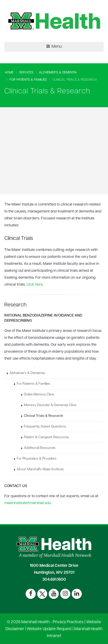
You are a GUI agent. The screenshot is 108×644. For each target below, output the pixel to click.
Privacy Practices (68, 622)
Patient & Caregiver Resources (47, 437)
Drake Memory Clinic (39, 395)
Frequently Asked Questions (45, 427)
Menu (54, 47)
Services (26, 73)
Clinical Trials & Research (43, 416)
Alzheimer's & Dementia (58, 73)
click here (35, 285)
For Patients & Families (28, 80)
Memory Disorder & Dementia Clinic (50, 405)
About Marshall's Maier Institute (40, 469)
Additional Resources (40, 448)
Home (9, 73)
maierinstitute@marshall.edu (28, 503)
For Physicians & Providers (37, 459)
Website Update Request (49, 629)
